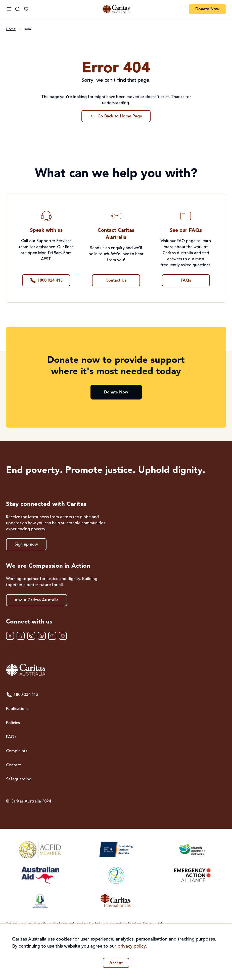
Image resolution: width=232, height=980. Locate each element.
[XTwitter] (21, 636)
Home (11, 29)
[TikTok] (63, 636)
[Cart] (26, 9)
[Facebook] (10, 636)
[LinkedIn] (42, 636)
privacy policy (132, 946)
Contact (13, 765)
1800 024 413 (22, 695)
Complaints (17, 751)
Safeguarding (19, 779)
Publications (17, 709)
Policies (13, 723)
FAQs (11, 737)
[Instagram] (31, 636)
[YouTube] (52, 636)
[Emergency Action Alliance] (192, 875)
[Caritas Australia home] (116, 670)
